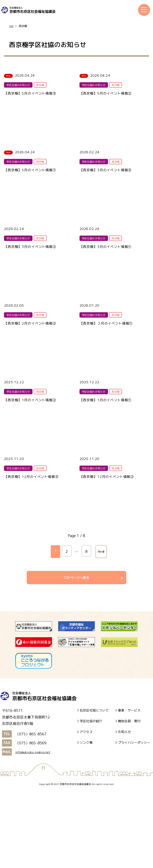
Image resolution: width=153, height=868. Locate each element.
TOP (12, 26)
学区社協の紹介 (91, 798)
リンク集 (86, 819)
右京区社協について (94, 787)
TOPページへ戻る (76, 653)
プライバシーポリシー (134, 819)
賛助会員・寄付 (129, 798)
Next (100, 628)
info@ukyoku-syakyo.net (36, 829)
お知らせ (124, 809)
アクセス (86, 809)
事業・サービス (129, 787)
